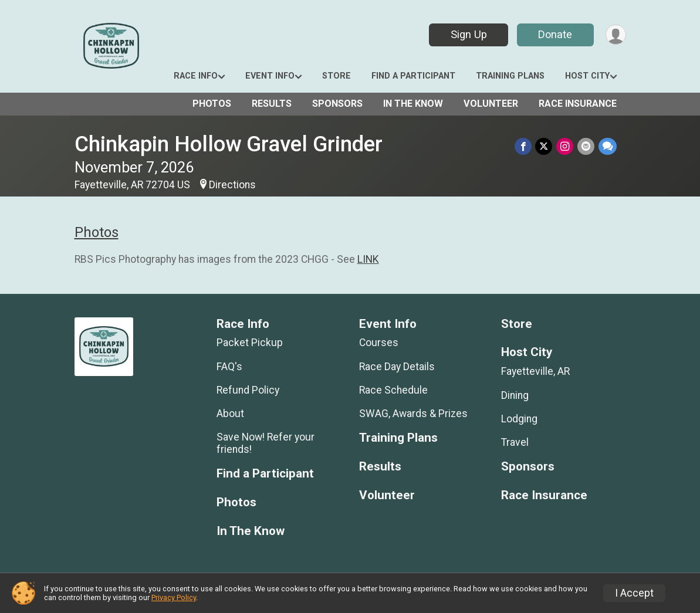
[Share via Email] (586, 146)
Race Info (196, 76)
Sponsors (337, 104)
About (230, 414)
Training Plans (510, 76)
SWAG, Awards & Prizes (413, 414)
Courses (379, 343)
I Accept (634, 593)
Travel (515, 442)
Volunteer (491, 104)
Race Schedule (393, 390)
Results (272, 104)
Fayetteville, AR (535, 371)
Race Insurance (578, 104)
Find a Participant (413, 76)
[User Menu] (615, 35)
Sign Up (467, 34)
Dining (515, 395)
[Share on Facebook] (525, 146)
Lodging (519, 419)
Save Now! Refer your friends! (266, 443)
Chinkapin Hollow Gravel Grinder (229, 144)
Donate (554, 34)
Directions (232, 185)
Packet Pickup (250, 343)
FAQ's (229, 367)
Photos (212, 104)
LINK (368, 259)
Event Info (270, 76)
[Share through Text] (608, 146)
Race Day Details (397, 367)
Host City (587, 76)
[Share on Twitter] (545, 146)
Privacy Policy (174, 597)
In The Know (413, 104)
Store (337, 76)
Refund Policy (248, 390)
